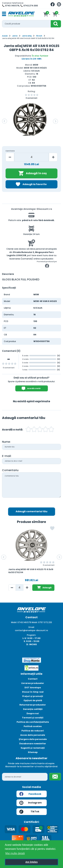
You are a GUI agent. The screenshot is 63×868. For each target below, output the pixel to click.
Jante (15, 36)
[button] (5, 121)
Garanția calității (33, 709)
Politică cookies (33, 726)
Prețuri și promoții (33, 696)
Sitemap (33, 752)
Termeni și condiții (33, 718)
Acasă (5, 36)
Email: (32, 627)
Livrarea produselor (33, 683)
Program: (32, 635)
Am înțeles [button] (32, 862)
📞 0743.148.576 (11, 6)
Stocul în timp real (33, 692)
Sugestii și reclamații (33, 748)
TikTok (29, 812)
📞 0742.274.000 (29, 6)
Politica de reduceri (33, 731)
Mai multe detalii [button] (15, 853)
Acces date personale (33, 735)
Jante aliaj (27, 36)
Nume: (6, 442)
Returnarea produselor (33, 705)
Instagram (31, 803)
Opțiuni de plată (33, 700)
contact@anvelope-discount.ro (32, 630)
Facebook (30, 794)
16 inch (39, 36)
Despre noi (33, 713)
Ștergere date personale (33, 739)
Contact (33, 679)
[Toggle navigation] (4, 14)
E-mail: (7, 456)
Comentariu (10, 470)
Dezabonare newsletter (33, 744)
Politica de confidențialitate (33, 722)
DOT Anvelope (33, 688)
